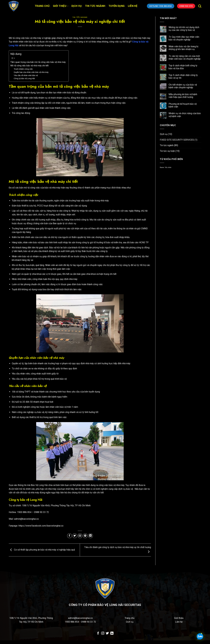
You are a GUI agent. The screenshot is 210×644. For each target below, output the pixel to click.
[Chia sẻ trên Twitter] (75, 536)
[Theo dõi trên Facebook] (98, 633)
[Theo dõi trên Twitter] (107, 633)
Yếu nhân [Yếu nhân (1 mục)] (168, 167)
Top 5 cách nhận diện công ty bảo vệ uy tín (183, 76)
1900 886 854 (72, 622)
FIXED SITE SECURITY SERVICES (177, 140)
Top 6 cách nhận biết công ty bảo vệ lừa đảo (183, 67)
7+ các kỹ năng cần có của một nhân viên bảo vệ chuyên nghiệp (185, 57)
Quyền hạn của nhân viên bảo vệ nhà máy (31, 72)
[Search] (200, 6)
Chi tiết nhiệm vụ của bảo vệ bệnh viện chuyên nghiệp (183, 86)
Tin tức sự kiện (167, 151)
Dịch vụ (77, 6)
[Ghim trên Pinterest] (85, 536)
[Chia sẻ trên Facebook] (69, 536)
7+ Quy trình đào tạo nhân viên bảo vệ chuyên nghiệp (184, 38)
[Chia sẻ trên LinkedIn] (90, 536)
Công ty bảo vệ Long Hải (24, 78)
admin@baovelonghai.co (80, 618)
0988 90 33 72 (89, 622)
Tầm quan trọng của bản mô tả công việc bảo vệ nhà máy (38, 62)
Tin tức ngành (95, 6)
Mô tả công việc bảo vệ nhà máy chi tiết (29, 66)
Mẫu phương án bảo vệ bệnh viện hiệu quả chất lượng (183, 96)
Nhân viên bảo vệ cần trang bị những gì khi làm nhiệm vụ (183, 48)
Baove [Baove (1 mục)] (162, 167)
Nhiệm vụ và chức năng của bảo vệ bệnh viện (185, 115)
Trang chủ (42, 6)
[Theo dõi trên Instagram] (103, 633)
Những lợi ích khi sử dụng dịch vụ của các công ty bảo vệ (184, 29)
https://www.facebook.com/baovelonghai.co (41, 526)
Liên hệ (133, 6)
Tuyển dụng (117, 6)
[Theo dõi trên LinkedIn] (112, 633)
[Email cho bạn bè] (80, 536)
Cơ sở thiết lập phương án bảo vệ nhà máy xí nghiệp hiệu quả (42, 550)
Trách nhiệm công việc (23, 69)
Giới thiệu (61, 6)
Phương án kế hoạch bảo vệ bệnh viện (183, 105)
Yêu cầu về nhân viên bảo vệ (26, 75)
